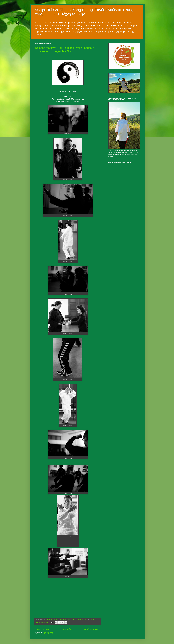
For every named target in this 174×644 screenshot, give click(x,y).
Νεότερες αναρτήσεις (42, 629)
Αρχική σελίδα (67, 629)
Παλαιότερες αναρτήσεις (92, 629)
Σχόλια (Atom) (48, 633)
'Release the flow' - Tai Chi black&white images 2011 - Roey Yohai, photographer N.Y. (67, 50)
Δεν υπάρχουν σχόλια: (42, 622)
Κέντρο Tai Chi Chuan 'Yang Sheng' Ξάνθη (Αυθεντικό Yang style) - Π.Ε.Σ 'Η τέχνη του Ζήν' (84, 12)
